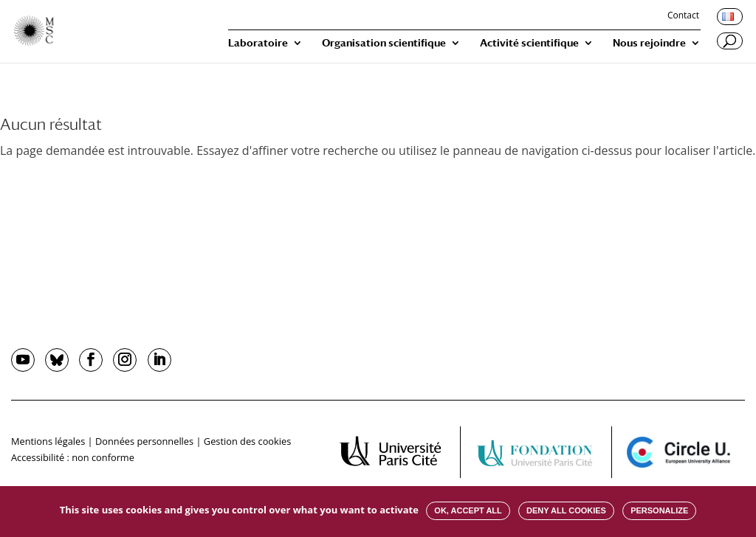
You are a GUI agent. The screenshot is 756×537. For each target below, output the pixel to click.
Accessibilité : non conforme (73, 457)
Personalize (659, 510)
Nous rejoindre (649, 43)
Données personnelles (144, 441)
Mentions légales (48, 441)
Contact (683, 16)
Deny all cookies (566, 510)
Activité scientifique (529, 43)
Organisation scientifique (384, 43)
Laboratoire (258, 43)
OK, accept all (468, 510)
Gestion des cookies (247, 441)
